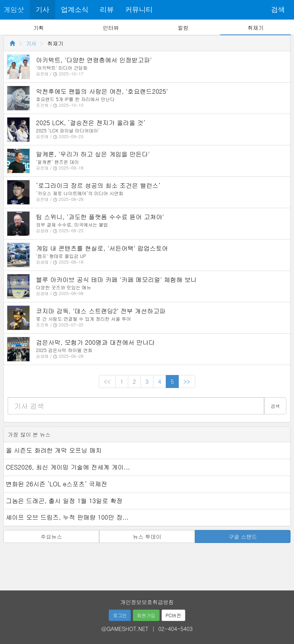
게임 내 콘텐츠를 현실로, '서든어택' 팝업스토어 (102, 248)
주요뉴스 (51, 536)
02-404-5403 (176, 629)
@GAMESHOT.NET (125, 629)
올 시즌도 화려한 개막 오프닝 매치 (54, 450)
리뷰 (107, 10)
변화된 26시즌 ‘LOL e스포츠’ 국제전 (56, 484)
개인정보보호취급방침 (147, 602)
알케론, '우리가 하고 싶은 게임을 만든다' (93, 154)
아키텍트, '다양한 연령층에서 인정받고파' (94, 60)
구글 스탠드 (243, 536)
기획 (39, 28)
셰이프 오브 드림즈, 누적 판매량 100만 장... (67, 517)
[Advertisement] (147, 564)
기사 (42, 10)
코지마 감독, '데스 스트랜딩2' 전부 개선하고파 (101, 311)
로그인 (120, 615)
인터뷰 (111, 28)
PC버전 (173, 615)
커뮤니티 (139, 10)
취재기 (255, 28)
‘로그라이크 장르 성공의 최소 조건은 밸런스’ (98, 185)
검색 (278, 10)
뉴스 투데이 (147, 536)
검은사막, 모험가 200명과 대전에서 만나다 (95, 342)
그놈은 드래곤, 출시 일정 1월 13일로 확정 (64, 501)
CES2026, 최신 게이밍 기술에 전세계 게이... (68, 467)
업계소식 (75, 10)
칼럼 (183, 28)
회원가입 (146, 615)
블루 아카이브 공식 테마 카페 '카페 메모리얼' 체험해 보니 (116, 280)
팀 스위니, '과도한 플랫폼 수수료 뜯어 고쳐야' (100, 217)
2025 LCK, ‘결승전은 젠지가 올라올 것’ (91, 123)
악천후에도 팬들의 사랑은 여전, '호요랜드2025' (102, 91)
